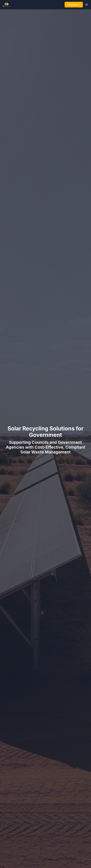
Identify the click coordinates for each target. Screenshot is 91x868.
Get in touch (74, 4)
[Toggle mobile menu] (86, 5)
